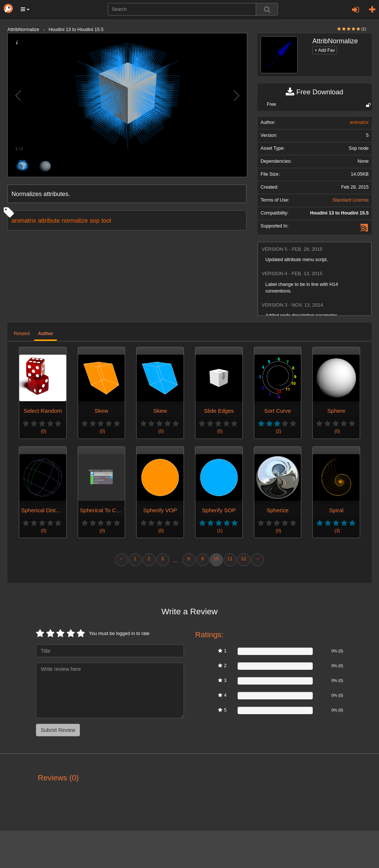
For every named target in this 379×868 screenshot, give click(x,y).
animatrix (24, 220)
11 (230, 559)
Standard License (351, 200)
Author (45, 334)
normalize (75, 220)
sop (94, 220)
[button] (25, 9)
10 (216, 559)
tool (106, 220)
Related (22, 334)
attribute (49, 220)
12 (244, 559)
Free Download (314, 92)
